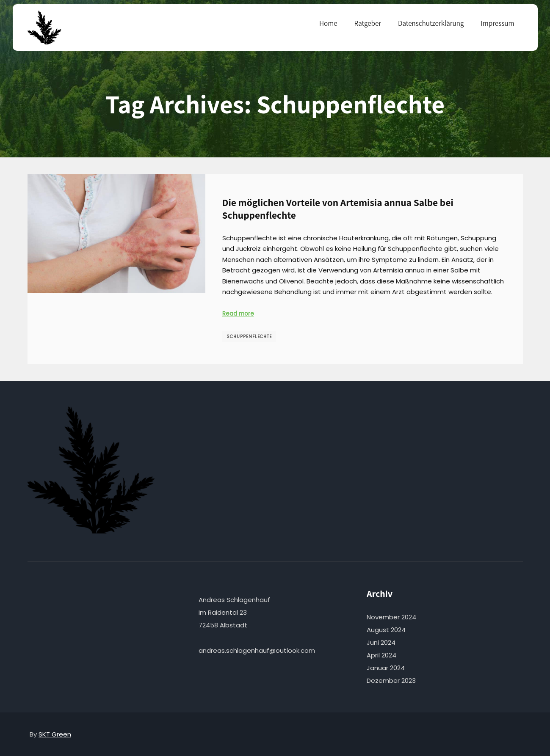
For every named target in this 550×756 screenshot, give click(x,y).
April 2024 (381, 655)
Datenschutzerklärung (431, 23)
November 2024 (391, 617)
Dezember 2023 (391, 680)
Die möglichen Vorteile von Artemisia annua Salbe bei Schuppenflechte (338, 209)
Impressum (497, 23)
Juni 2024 (381, 642)
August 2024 (386, 630)
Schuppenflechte (249, 337)
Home (328, 23)
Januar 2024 (386, 668)
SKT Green (55, 734)
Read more (238, 314)
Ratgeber (368, 23)
